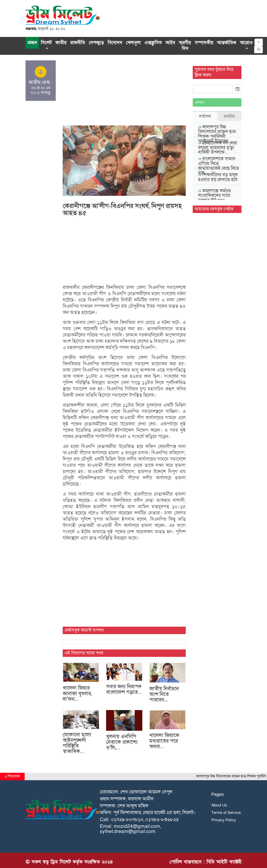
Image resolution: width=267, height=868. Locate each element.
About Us (219, 805)
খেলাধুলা (133, 43)
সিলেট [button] (46, 43)
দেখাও (200, 102)
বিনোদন (115, 43)
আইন (170, 43)
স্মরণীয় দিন (185, 46)
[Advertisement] (124, 93)
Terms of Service (226, 813)
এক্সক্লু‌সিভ (153, 43)
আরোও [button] (246, 43)
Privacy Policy (224, 820)
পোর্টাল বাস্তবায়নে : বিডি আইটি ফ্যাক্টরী (205, 862)
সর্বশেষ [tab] (205, 116)
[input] (213, 89)
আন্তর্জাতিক (227, 43)
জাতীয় (61, 43)
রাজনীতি (78, 43)
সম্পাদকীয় (204, 43)
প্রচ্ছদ (32, 43)
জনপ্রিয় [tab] (229, 116)
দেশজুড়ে (96, 43)
